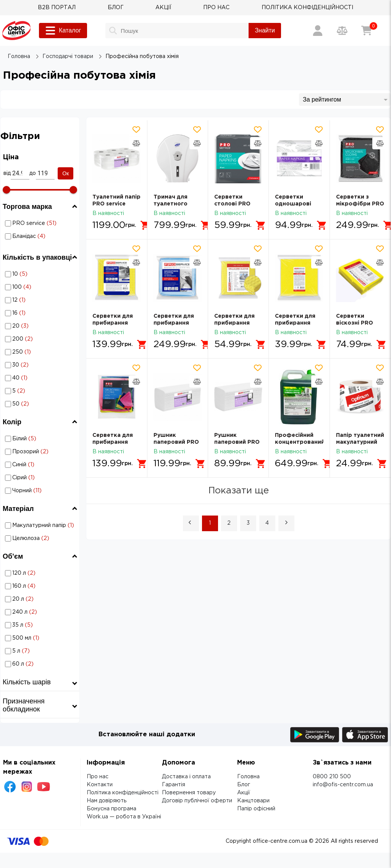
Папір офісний (256, 809)
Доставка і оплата (186, 777)
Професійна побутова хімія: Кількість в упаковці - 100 (41, 287)
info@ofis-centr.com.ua (343, 785)
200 (41, 339)
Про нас (98, 777)
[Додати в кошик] (145, 225)
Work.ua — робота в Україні (124, 817)
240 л (41, 612)
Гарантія (174, 785)
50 (41, 404)
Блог (244, 785)
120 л (41, 573)
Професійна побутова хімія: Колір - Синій (41, 465)
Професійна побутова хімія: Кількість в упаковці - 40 (41, 378)
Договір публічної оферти (197, 801)
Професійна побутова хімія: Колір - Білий (41, 439)
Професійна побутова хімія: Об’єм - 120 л (41, 573)
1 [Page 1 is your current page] (210, 523)
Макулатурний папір (41, 525)
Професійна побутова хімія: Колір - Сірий (41, 478)
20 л (41, 599)
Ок (65, 173)
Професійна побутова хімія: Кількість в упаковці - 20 (41, 326)
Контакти (100, 785)
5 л (41, 651)
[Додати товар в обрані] (136, 129)
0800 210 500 (332, 777)
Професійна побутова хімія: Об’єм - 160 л (41, 586)
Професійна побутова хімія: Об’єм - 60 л (41, 664)
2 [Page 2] (229, 523)
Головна (248, 777)
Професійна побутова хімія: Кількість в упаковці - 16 (41, 313)
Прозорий (41, 452)
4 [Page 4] (267, 523)
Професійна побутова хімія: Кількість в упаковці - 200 (41, 339)
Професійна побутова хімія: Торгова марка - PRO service (41, 223)
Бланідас (41, 236)
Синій (41, 465)
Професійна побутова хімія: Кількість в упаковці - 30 (41, 365)
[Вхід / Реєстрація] (318, 31)
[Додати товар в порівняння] (136, 143)
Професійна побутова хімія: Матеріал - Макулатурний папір (41, 525)
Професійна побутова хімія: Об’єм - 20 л (41, 599)
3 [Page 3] (248, 523)
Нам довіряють (107, 801)
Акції (244, 793)
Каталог (63, 31)
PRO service (41, 223)
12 (41, 300)
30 (41, 365)
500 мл (41, 638)
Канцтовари (253, 801)
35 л (41, 625)
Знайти (265, 30)
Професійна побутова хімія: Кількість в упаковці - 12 (41, 300)
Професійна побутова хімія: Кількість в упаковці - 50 (41, 404)
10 (41, 274)
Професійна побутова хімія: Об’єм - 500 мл (41, 638)
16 (41, 313)
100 (41, 287)
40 (41, 378)
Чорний (41, 491)
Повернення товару (189, 793)
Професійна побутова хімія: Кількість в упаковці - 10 (41, 274)
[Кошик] (367, 31)
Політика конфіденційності (123, 793)
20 (41, 326)
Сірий (41, 478)
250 (41, 352)
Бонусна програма (111, 809)
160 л (41, 586)
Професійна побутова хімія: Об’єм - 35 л (41, 625)
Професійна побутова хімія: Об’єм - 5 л (41, 651)
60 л (41, 664)
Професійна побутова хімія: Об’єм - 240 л (41, 612)
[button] (191, 523)
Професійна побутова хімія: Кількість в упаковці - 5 (41, 391)
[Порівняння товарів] (342, 31)
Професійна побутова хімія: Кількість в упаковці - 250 (41, 352)
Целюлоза (41, 538)
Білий (41, 439)
